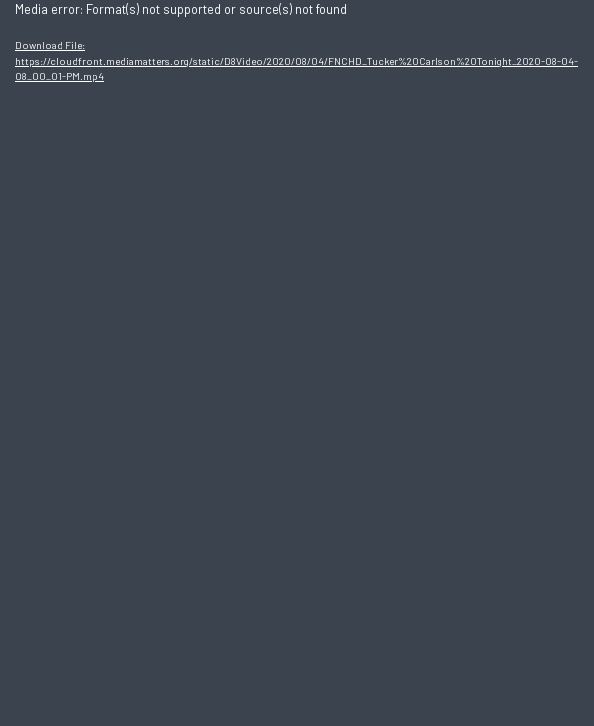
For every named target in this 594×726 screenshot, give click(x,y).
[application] (297, 363)
